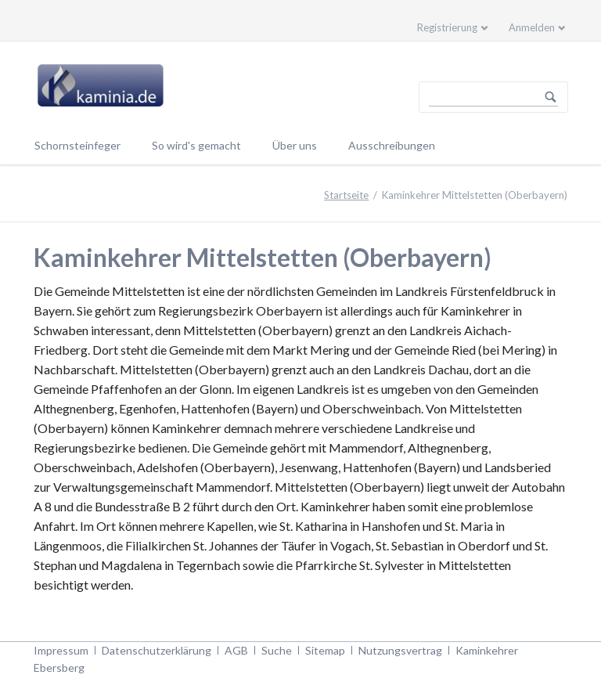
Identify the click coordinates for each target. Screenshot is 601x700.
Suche (277, 650)
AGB (236, 650)
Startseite (346, 195)
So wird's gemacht (196, 145)
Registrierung (447, 27)
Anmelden (532, 27)
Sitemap (325, 650)
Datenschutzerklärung (157, 650)
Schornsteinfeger (77, 145)
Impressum (61, 650)
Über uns (295, 145)
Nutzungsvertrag (400, 650)
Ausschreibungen (392, 145)
